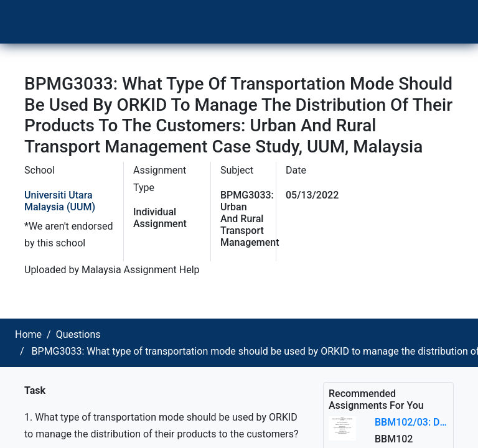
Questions (78, 334)
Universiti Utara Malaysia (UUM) (60, 201)
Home (28, 334)
